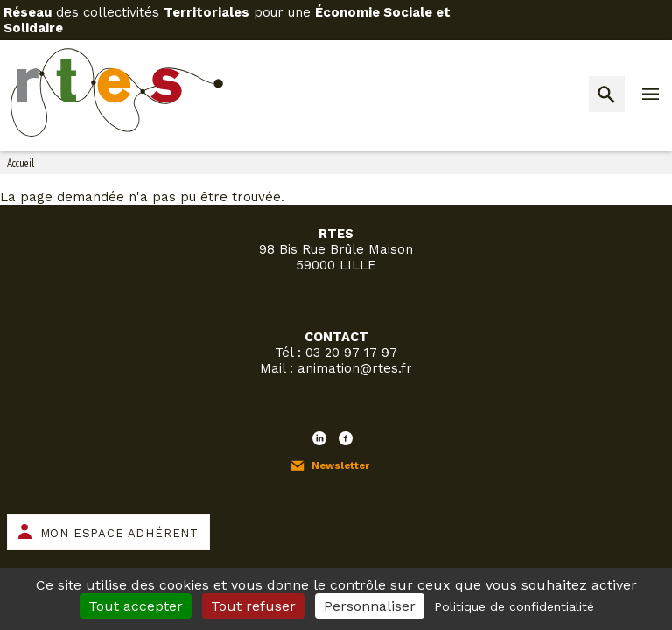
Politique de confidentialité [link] (514, 606)
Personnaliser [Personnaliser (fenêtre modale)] (370, 606)
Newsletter (340, 465)
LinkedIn (319, 438)
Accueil (21, 163)
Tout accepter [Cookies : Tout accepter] (136, 606)
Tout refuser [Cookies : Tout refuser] (253, 606)
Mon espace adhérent (119, 533)
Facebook (346, 438)
